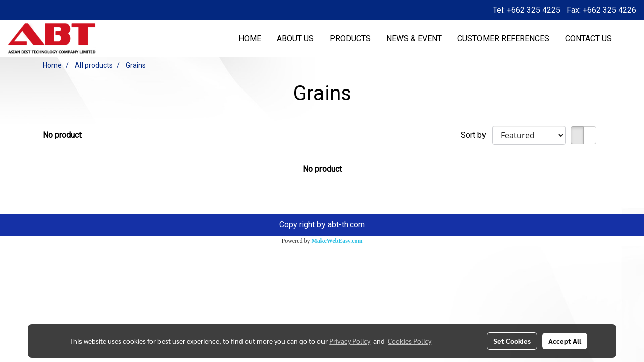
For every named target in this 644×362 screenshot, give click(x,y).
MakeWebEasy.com (337, 241)
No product (62, 135)
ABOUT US (295, 38)
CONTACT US (588, 38)
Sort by (476, 135)
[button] (628, 39)
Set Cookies (512, 341)
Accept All (565, 341)
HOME (250, 38)
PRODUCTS (350, 38)
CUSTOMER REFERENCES (503, 38)
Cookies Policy (410, 341)
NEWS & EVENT (414, 38)
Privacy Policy (350, 341)
